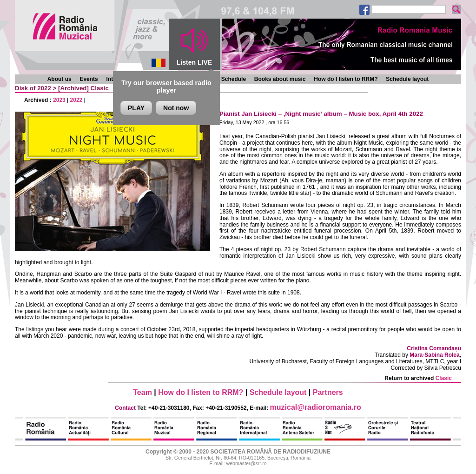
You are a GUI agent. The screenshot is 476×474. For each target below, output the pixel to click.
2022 (76, 100)
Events (89, 79)
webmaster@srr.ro (246, 463)
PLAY (136, 108)
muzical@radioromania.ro (316, 407)
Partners (328, 392)
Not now (176, 108)
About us (59, 79)
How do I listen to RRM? (346, 79)
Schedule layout (407, 79)
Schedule (234, 79)
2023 (59, 100)
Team (142, 392)
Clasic (100, 88)
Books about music (280, 79)
